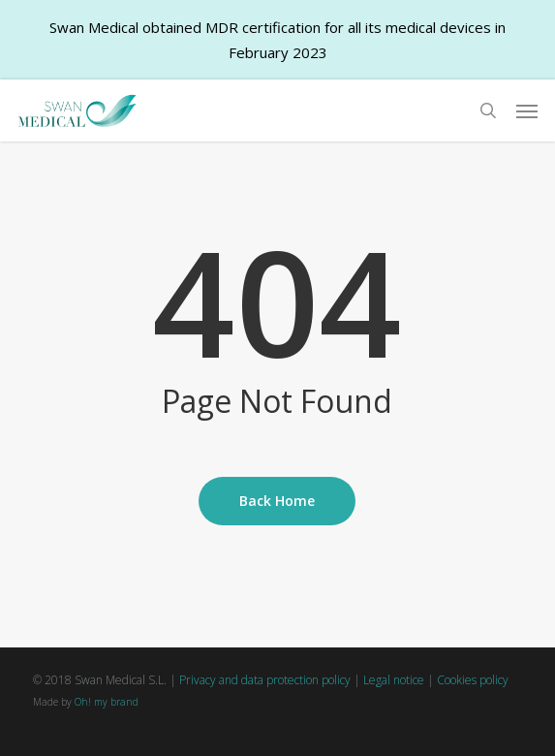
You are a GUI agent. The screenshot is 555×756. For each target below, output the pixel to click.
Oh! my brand (107, 702)
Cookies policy (473, 680)
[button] (527, 110)
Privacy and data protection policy (265, 680)
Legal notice (394, 680)
